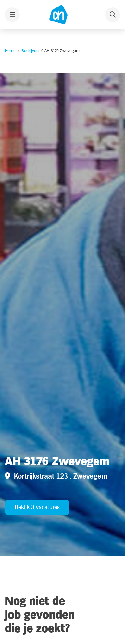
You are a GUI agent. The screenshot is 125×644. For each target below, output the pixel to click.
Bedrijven (30, 51)
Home (10, 51)
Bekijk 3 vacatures (37, 507)
